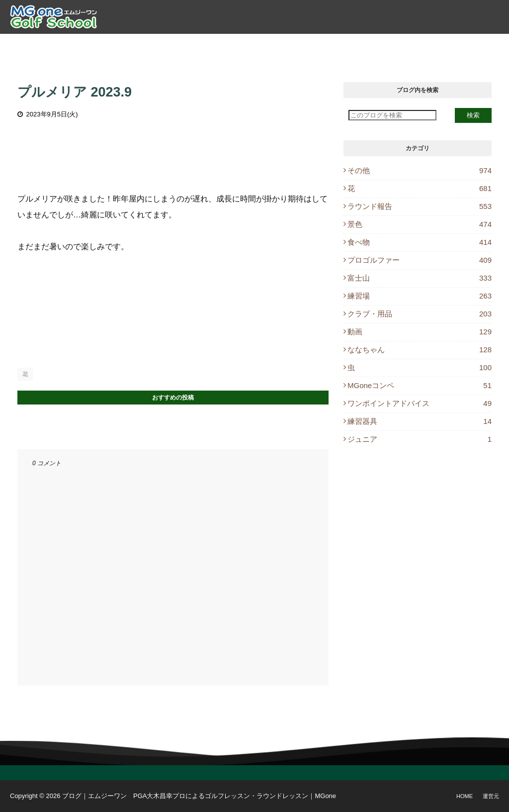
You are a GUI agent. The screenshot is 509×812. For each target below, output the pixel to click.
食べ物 (420, 242)
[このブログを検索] (392, 115)
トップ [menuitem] (93, 45)
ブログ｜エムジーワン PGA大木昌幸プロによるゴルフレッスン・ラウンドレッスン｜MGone (199, 796)
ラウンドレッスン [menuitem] (261, 45)
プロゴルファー (420, 260)
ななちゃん (420, 350)
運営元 (491, 796)
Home (465, 796)
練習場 (420, 296)
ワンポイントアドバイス (420, 403)
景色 (420, 224)
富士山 (420, 278)
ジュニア (420, 439)
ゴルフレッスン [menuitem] (189, 45)
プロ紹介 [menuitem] (133, 45)
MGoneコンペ (420, 385)
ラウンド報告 (420, 206)
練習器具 (420, 421)
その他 (420, 170)
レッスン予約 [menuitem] (330, 45)
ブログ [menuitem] (378, 45)
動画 (420, 332)
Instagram (470, 45)
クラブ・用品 (420, 314)
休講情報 (418, 45)
